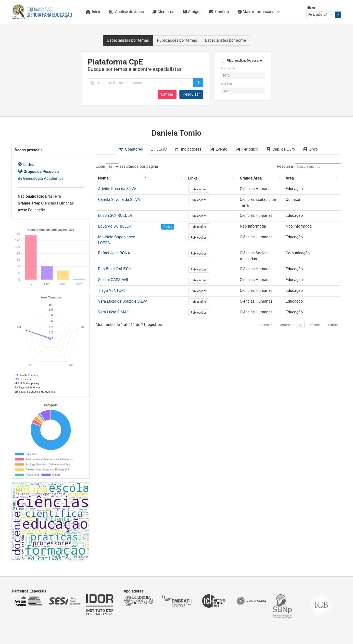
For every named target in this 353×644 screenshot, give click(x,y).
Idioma (311, 8)
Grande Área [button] (243, 178)
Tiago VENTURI (111, 275)
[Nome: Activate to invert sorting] (133, 178)
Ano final (227, 84)
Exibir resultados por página (127, 166)
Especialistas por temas (128, 40)
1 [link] (300, 309)
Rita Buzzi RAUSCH (115, 253)
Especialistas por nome (226, 40)
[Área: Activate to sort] (320, 178)
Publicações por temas (177, 40)
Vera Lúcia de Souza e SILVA (123, 286)
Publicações (207, 189)
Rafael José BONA (114, 243)
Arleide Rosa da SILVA (117, 189)
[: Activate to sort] (182, 178)
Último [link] (333, 309)
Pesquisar (191, 94)
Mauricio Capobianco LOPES (123, 232)
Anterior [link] (286, 309)
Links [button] (201, 178)
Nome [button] (103, 178)
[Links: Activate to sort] (212, 178)
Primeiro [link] (266, 309)
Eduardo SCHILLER (115, 221)
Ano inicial (228, 68)
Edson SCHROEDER (115, 210)
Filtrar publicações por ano (244, 61)
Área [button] (305, 178)
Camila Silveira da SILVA (119, 200)
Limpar (167, 94)
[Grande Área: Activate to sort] (264, 178)
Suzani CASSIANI (113, 264)
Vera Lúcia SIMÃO (114, 297)
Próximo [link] (315, 309)
